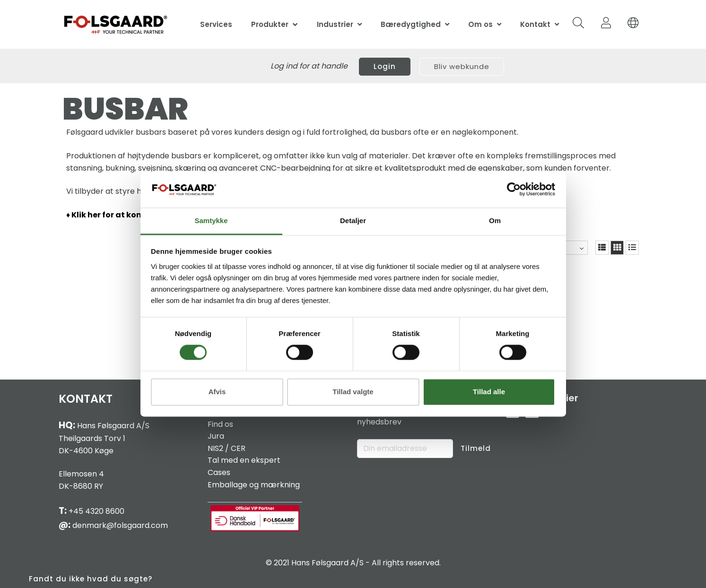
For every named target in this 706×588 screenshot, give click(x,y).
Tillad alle (489, 392)
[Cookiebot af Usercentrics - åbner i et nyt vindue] (514, 190)
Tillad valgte (353, 392)
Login (385, 66)
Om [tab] (495, 220)
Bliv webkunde (462, 66)
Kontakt (535, 24)
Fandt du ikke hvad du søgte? (91, 579)
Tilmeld (476, 448)
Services (216, 24)
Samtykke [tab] (211, 220)
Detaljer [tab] (353, 220)
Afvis (217, 392)
